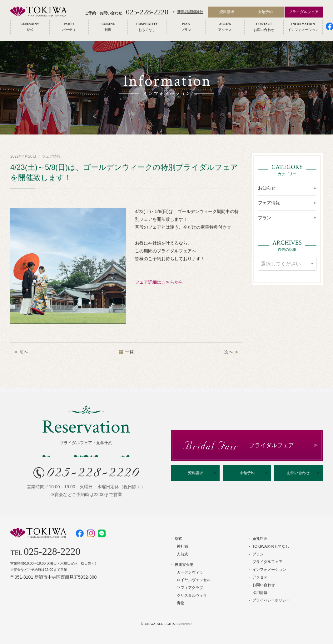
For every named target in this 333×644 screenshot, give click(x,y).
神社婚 (182, 546)
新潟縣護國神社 (190, 13)
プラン (265, 218)
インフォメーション (269, 570)
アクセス (260, 577)
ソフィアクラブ (190, 588)
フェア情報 (269, 203)
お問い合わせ (298, 473)
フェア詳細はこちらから (159, 282)
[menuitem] (30, 28)
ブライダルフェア (304, 13)
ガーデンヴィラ (190, 572)
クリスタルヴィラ (192, 596)
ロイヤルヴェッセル (194, 580)
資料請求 (227, 13)
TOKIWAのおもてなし (271, 546)
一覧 (129, 352)
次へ (229, 352)
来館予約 (265, 13)
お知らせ (267, 188)
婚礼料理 (260, 539)
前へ (24, 352)
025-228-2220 (147, 13)
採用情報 (260, 593)
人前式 (182, 554)
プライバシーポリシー (271, 600)
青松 (181, 603)
